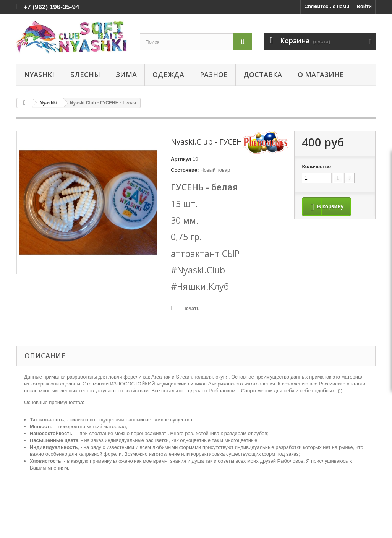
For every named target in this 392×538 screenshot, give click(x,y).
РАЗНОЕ (214, 75)
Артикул (181, 159)
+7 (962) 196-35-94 (51, 7)
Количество (316, 167)
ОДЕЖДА (168, 75)
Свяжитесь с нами (327, 6)
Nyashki (39, 75)
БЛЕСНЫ (85, 75)
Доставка (263, 75)
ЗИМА (126, 75)
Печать (191, 308)
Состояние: (185, 170)
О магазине (321, 75)
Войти (364, 6)
